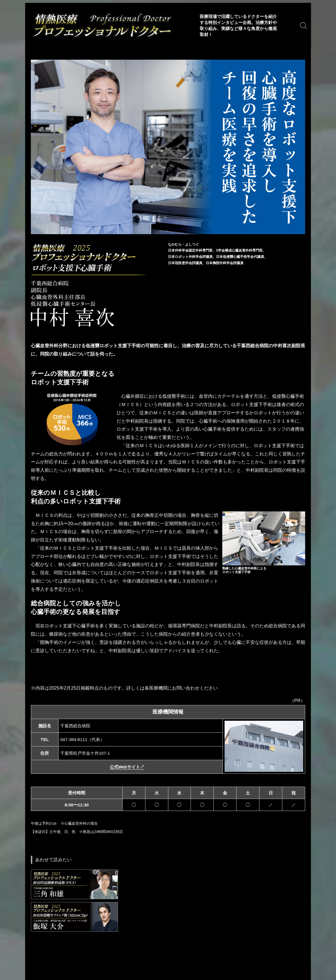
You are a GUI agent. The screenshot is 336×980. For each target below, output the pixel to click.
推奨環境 (124, 954)
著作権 (102, 954)
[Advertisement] (168, 931)
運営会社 (126, 971)
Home (35, 954)
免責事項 (80, 954)
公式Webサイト (127, 767)
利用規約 (56, 954)
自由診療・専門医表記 (161, 954)
